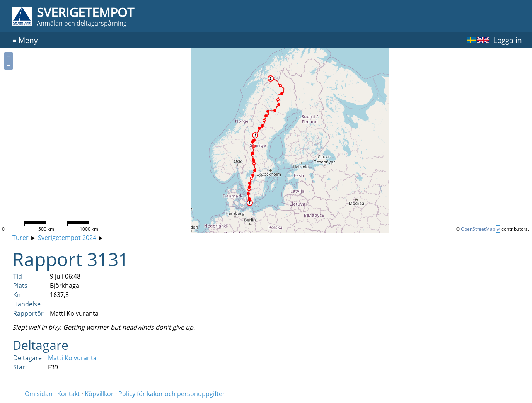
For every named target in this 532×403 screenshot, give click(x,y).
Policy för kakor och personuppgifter (172, 394)
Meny (25, 40)
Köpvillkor (99, 394)
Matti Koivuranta (72, 358)
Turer (20, 238)
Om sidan (39, 394)
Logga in (508, 40)
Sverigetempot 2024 (67, 238)
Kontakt (69, 394)
